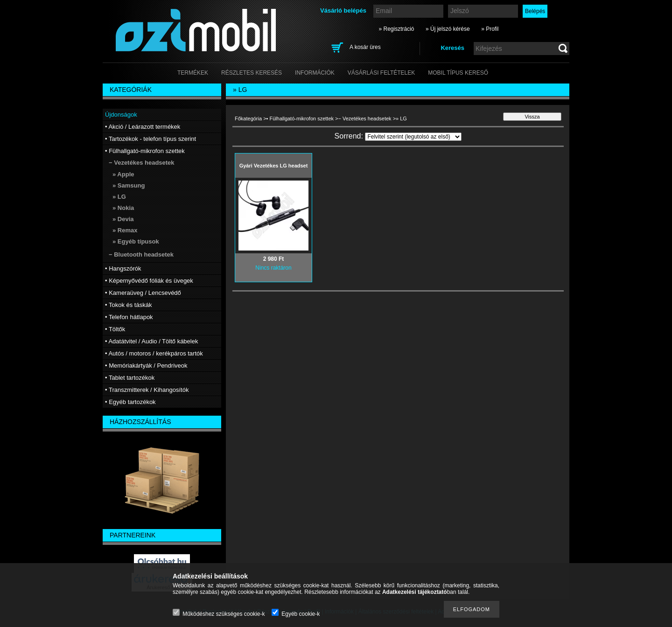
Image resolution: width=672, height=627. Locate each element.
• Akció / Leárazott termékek (143, 127)
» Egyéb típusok (136, 241)
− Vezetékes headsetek (365, 118)
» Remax (125, 230)
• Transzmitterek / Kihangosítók (147, 390)
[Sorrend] (413, 137)
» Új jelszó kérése (448, 29)
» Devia (123, 219)
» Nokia (123, 208)
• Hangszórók (123, 268)
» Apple (123, 174)
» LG (119, 197)
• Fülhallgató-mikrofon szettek (300, 118)
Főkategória (248, 118)
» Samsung (129, 185)
